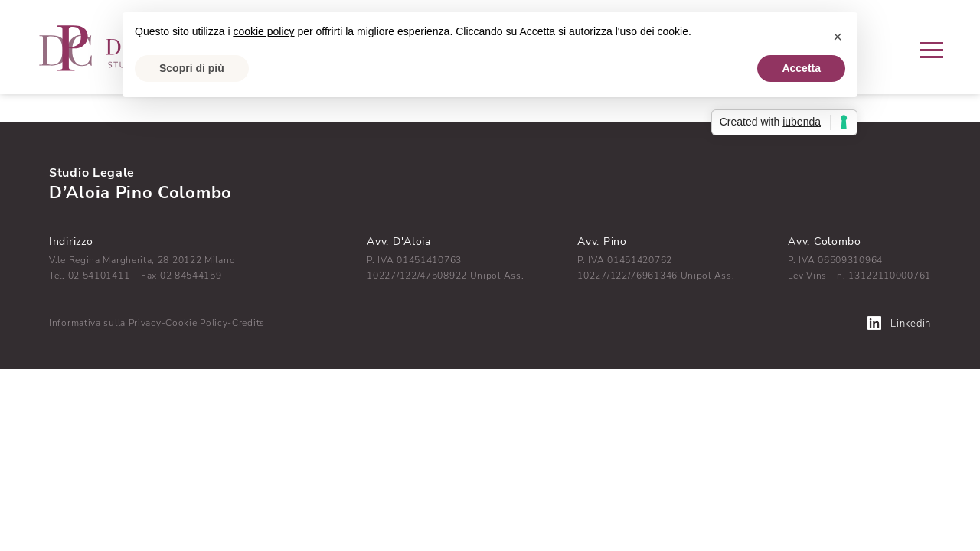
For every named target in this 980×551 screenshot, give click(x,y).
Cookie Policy (196, 323)
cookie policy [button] (263, 31)
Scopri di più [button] (192, 68)
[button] (838, 37)
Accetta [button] (801, 68)
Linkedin (899, 323)
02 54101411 (99, 275)
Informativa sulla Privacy (105, 323)
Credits (248, 323)
